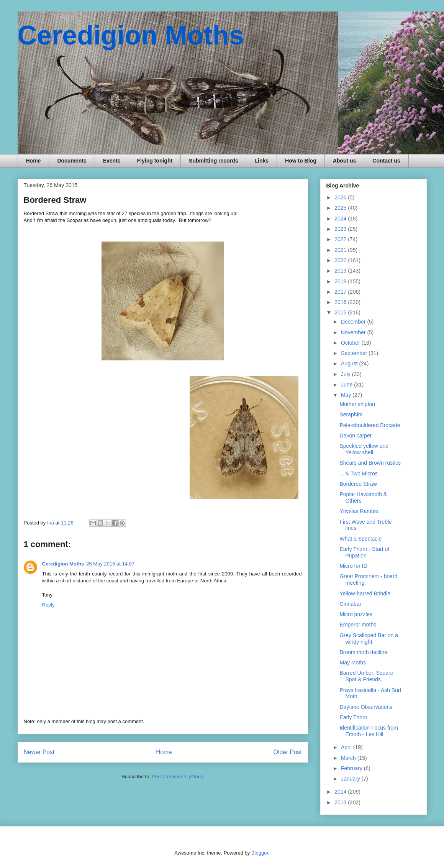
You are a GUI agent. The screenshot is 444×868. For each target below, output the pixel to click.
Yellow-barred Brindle (365, 593)
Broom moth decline (363, 652)
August (350, 363)
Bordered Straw (358, 484)
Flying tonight (155, 161)
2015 (341, 312)
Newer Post (39, 752)
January (351, 779)
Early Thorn (353, 717)
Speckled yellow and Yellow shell (364, 449)
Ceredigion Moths (131, 35)
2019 (341, 271)
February (352, 768)
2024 (341, 219)
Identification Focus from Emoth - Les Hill (369, 731)
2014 (341, 792)
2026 (341, 197)
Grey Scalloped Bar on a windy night (369, 639)
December (354, 322)
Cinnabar (350, 604)
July (347, 374)
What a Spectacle (360, 539)
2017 (341, 292)
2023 (341, 229)
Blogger (260, 853)
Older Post (288, 752)
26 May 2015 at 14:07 (110, 564)
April (347, 747)
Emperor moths (358, 625)
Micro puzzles (356, 614)
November (354, 332)
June (347, 385)
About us (345, 161)
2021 (341, 250)
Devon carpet (355, 436)
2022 (341, 239)
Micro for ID (353, 566)
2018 (341, 281)
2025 (341, 208)
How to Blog (301, 161)
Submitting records (213, 161)
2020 (341, 260)
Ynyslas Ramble (359, 511)
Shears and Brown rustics (370, 463)
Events (112, 161)
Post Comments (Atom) (178, 777)
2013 (341, 802)
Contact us (386, 161)
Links (261, 161)
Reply (48, 605)
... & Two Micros (358, 473)
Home (34, 161)
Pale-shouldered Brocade (370, 425)
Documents (72, 161)
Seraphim (351, 414)
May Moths (352, 663)
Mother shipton (357, 404)
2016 (341, 302)
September (355, 353)
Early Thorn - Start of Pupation (364, 552)
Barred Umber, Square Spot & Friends (366, 676)
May (347, 395)
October (351, 343)
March (349, 758)
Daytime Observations (366, 707)
